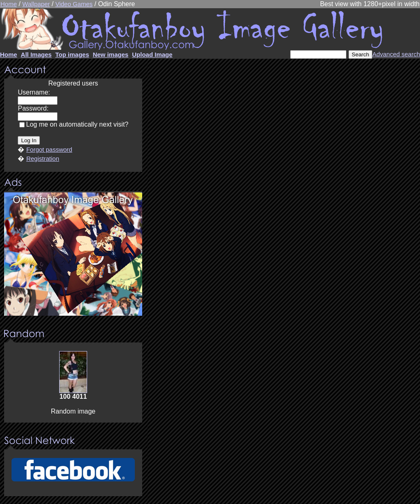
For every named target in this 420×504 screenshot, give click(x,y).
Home (9, 4)
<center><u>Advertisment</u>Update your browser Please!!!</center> (73, 254)
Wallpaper (36, 4)
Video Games (74, 4)
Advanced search (396, 54)
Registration (43, 158)
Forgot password (49, 149)
